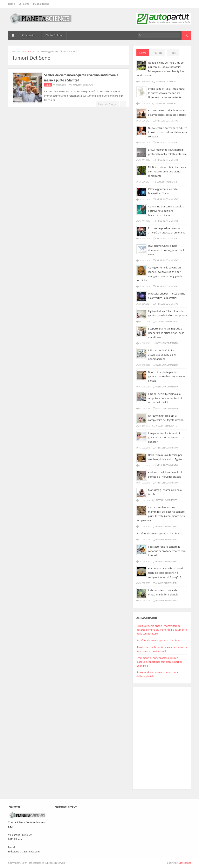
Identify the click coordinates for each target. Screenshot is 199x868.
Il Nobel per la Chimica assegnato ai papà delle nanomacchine (162, 355)
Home (11, 4)
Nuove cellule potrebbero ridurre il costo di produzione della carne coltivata (168, 132)
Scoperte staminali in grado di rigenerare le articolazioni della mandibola (166, 333)
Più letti (158, 53)
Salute (48, 85)
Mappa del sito (41, 4)
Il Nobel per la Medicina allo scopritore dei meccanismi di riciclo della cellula (165, 398)
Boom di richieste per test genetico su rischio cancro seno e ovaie (166, 376)
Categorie (30, 35)
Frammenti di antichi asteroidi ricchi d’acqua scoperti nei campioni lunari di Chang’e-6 (166, 573)
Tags (173, 53)
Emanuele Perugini (108, 104)
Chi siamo (24, 4)
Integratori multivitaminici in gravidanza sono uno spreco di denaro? (166, 437)
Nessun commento (167, 121)
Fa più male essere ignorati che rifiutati (159, 533)
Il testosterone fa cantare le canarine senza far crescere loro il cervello (167, 551)
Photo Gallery (54, 35)
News (143, 53)
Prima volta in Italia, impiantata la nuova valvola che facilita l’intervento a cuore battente (166, 93)
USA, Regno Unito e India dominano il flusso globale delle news (167, 250)
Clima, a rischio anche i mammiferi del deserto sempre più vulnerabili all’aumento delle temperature (162, 630)
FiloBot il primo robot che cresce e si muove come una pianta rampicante (167, 171)
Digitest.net (185, 863)
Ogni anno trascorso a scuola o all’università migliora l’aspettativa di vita (166, 211)
